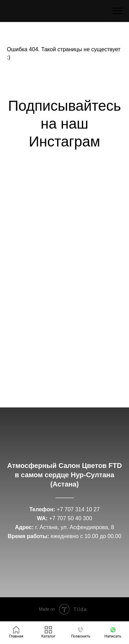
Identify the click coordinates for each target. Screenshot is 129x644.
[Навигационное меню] (117, 11)
